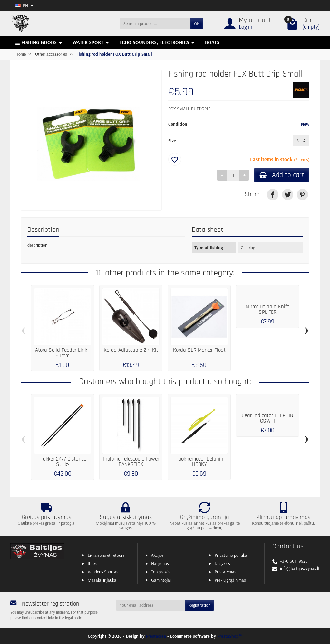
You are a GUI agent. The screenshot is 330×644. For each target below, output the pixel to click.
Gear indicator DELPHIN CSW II (267, 418)
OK (197, 23)
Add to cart (282, 175)
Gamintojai (161, 580)
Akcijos (157, 555)
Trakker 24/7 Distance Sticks (63, 462)
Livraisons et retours (106, 555)
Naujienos (160, 563)
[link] (272, 195)
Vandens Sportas (103, 572)
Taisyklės (222, 563)
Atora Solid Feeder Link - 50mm (63, 353)
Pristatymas (225, 572)
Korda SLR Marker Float (199, 350)
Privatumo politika (231, 555)
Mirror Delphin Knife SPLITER (267, 310)
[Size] (301, 141)
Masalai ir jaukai (102, 580)
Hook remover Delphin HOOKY (199, 462)
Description (43, 230)
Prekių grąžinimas (230, 580)
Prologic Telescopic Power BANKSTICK (131, 462)
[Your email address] (150, 605)
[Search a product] (155, 23)
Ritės (92, 563)
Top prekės (161, 572)
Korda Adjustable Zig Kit (131, 350)
